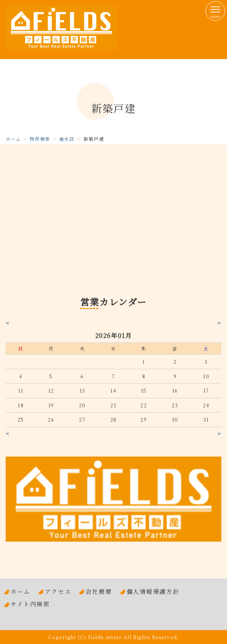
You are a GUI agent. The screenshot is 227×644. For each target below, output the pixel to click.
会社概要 (99, 591)
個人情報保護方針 (153, 591)
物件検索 (40, 139)
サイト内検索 (30, 604)
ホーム (13, 139)
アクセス (58, 591)
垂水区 (67, 139)
